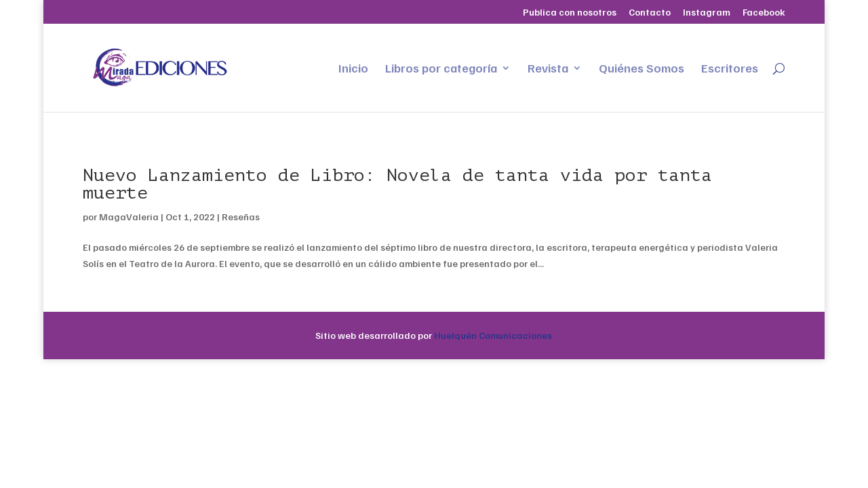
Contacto (650, 13)
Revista (548, 69)
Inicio (353, 69)
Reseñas (241, 217)
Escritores (730, 69)
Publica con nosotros (570, 13)
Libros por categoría (441, 69)
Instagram (707, 13)
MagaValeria (129, 217)
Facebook (764, 13)
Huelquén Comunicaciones (493, 335)
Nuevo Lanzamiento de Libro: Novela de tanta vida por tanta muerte (397, 184)
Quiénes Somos (642, 69)
